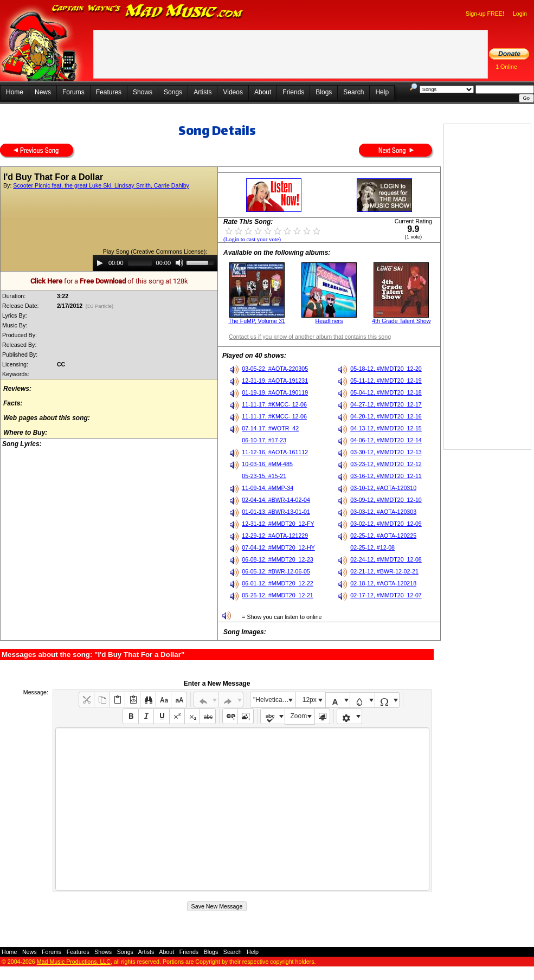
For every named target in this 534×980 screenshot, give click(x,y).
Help (382, 92)
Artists (202, 92)
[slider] (140, 263)
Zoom (299, 716)
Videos (233, 92)
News (43, 92)
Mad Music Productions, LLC (74, 962)
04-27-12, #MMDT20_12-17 (386, 404)
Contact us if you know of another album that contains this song (310, 337)
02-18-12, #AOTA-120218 (383, 583)
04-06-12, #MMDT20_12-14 (386, 440)
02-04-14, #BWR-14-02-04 (276, 500)
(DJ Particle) (99, 306)
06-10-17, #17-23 (264, 440)
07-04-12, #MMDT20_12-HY (278, 547)
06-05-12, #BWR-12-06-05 (276, 571)
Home (15, 92)
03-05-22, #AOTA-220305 (275, 369)
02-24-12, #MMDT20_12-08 (386, 559)
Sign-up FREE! (485, 14)
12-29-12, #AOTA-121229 (275, 536)
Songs (173, 92)
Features (109, 92)
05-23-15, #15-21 (264, 476)
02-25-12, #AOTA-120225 (383, 536)
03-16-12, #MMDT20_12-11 (386, 476)
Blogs (324, 92)
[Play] (100, 263)
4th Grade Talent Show (401, 321)
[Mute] (179, 263)
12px (310, 700)
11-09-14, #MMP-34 (268, 488)
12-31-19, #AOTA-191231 (275, 381)
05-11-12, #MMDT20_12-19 (386, 381)
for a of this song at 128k (109, 281)
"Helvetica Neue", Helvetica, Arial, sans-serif (274, 700)
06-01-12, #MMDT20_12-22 (278, 583)
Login (520, 14)
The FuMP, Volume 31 (257, 321)
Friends (293, 92)
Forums (73, 92)
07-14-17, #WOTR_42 (270, 428)
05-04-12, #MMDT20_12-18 (386, 392)
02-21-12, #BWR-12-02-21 (384, 571)
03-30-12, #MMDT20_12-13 (386, 452)
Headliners (329, 321)
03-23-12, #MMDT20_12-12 (386, 464)
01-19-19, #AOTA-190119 (275, 392)
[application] (155, 263)
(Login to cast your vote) (252, 239)
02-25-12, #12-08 (372, 547)
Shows (143, 92)
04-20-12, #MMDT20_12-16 (386, 416)
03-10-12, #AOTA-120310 (383, 488)
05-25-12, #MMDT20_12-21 (278, 595)
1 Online (506, 67)
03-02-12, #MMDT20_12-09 (386, 524)
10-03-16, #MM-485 (267, 464)
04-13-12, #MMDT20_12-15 (386, 428)
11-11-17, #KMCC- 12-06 (274, 404)
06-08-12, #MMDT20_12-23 (278, 559)
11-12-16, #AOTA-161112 (275, 452)
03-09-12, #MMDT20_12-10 (386, 500)
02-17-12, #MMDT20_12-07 (386, 595)
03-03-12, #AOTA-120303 (383, 512)
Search (353, 92)
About (263, 92)
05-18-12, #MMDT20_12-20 (386, 369)
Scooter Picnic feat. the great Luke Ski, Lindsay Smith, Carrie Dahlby (101, 185)
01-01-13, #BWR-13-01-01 (276, 512)
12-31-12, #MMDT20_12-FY (278, 524)
